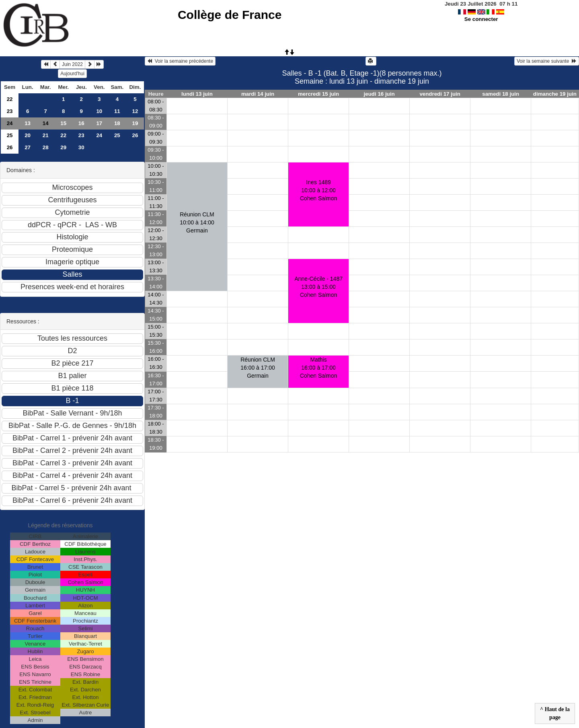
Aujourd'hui (72, 74)
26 (135, 135)
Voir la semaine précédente (180, 61)
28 (46, 147)
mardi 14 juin (258, 94)
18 (117, 123)
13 (28, 123)
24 (10, 123)
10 (99, 111)
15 (63, 123)
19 (135, 123)
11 (117, 111)
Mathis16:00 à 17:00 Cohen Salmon (319, 368)
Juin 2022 (72, 64)
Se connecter (481, 19)
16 (81, 123)
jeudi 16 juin (379, 94)
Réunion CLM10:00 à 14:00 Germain (197, 222)
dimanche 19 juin (555, 94)
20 (28, 135)
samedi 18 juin (501, 94)
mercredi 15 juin (318, 94)
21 (46, 135)
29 (63, 147)
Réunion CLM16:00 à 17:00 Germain (258, 368)
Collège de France (230, 15)
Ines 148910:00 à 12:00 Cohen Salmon (319, 190)
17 (99, 123)
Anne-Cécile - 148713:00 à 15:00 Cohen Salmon (318, 287)
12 (135, 111)
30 (81, 147)
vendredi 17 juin (440, 94)
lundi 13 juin (197, 94)
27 (28, 147)
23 (10, 111)
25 (10, 135)
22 (10, 99)
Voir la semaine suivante (547, 61)
